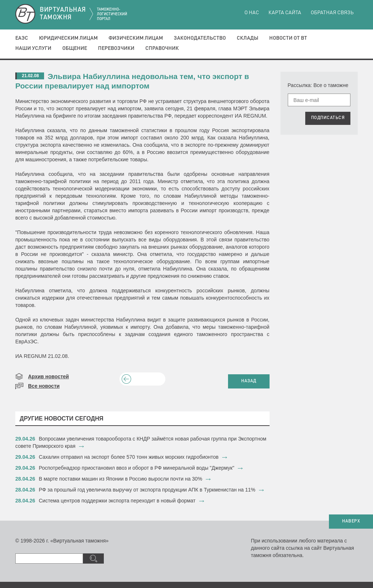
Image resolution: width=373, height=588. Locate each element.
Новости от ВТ (288, 38)
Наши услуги (33, 48)
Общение (75, 48)
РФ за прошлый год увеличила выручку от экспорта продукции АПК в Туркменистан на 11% (147, 490)
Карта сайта (285, 13)
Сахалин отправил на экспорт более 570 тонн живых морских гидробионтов (129, 457)
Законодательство (200, 38)
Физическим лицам (136, 38)
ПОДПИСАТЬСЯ (328, 118)
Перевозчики (116, 48)
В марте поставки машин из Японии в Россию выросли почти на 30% (121, 479)
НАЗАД (249, 381)
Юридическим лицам (68, 38)
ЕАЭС (22, 38)
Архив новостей (48, 376)
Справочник (162, 48)
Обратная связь (332, 13)
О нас (252, 13)
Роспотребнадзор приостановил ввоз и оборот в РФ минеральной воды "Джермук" (137, 468)
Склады (248, 38)
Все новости (44, 386)
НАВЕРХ (351, 521)
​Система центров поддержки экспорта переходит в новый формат (117, 501)
